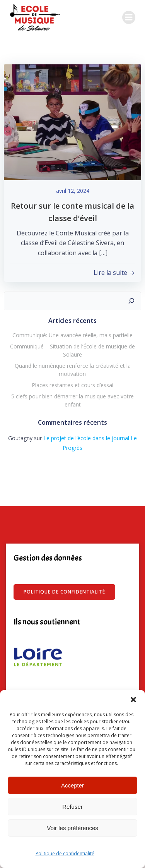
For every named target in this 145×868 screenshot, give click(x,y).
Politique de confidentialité (65, 853)
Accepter (72, 785)
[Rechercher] (131, 301)
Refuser (72, 807)
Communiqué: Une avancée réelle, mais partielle (72, 335)
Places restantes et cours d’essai (72, 385)
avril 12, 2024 (73, 191)
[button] (133, 700)
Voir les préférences (72, 828)
